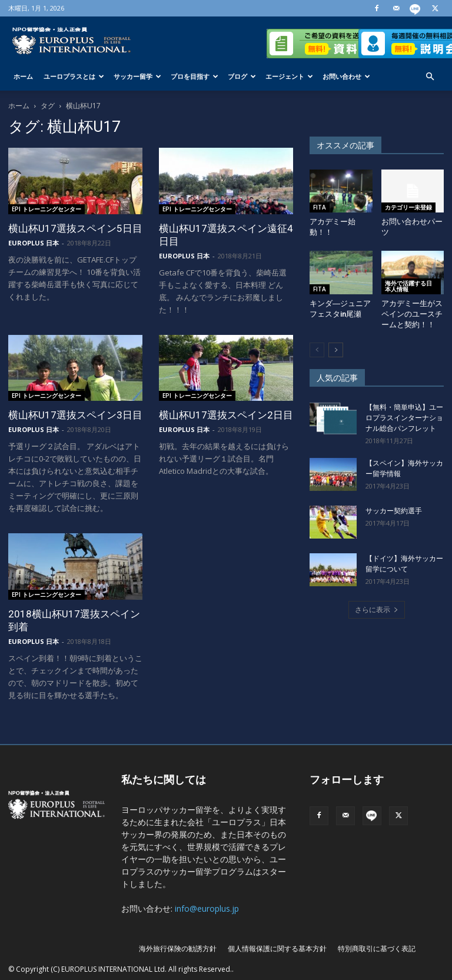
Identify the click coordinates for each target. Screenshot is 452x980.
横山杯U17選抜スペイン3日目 (75, 415)
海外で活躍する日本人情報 (408, 286)
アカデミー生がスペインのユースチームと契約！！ (412, 314)
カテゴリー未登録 (408, 207)
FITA (320, 207)
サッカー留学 (137, 76)
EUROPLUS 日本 (34, 243)
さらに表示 (377, 609)
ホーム (23, 76)
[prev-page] (317, 350)
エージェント (289, 76)
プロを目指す (195, 76)
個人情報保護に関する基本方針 (277, 949)
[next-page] (336, 350)
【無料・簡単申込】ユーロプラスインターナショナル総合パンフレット (404, 418)
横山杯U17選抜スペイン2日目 (226, 415)
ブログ (242, 76)
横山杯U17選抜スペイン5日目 (75, 228)
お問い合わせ (346, 76)
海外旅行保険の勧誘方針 (178, 949)
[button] (430, 77)
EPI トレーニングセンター (46, 209)
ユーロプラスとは (74, 76)
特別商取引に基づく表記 (377, 949)
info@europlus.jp (207, 908)
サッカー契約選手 (394, 511)
